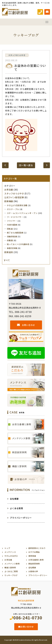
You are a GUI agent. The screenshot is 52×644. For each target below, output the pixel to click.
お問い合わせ (26, 325)
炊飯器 (10, 240)
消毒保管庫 (12, 236)
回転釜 (10, 229)
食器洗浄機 (12, 248)
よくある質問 (15, 508)
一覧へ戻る (26, 165)
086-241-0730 (26, 618)
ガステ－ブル (13, 209)
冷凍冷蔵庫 (12, 225)
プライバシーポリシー (20, 518)
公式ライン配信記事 (14, 197)
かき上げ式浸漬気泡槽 (17, 205)
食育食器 (32, 556)
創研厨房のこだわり (37, 548)
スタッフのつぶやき (17, 55)
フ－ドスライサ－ (15, 217)
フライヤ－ (12, 221)
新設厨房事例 (34, 564)
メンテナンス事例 (12, 564)
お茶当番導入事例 (36, 560)
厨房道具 (9, 252)
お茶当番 (9, 190)
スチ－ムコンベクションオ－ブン (22, 213)
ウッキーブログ (11, 575)
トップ (7, 548)
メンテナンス (10, 552)
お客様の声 (33, 571)
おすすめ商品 (34, 552)
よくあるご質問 (11, 571)
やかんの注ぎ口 (11, 556)
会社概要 (13, 499)
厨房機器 (9, 201)
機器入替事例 (10, 568)
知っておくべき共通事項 (18, 244)
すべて (7, 260)
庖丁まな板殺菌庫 (15, 233)
